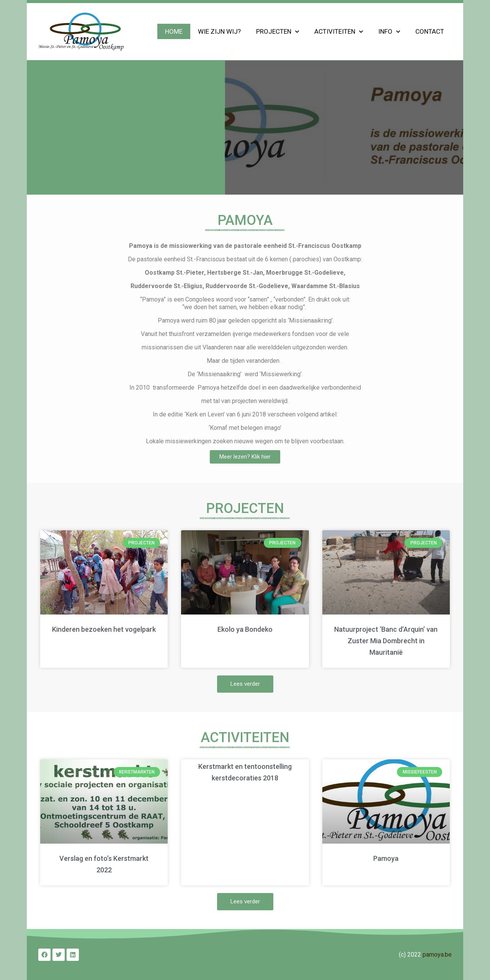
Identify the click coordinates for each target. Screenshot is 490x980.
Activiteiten (339, 32)
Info (389, 32)
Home (174, 31)
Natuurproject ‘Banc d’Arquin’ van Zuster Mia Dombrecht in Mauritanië (386, 641)
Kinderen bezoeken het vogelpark (104, 629)
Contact (430, 31)
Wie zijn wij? (219, 31)
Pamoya (386, 858)
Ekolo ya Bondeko (245, 629)
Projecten (278, 32)
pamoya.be (437, 955)
